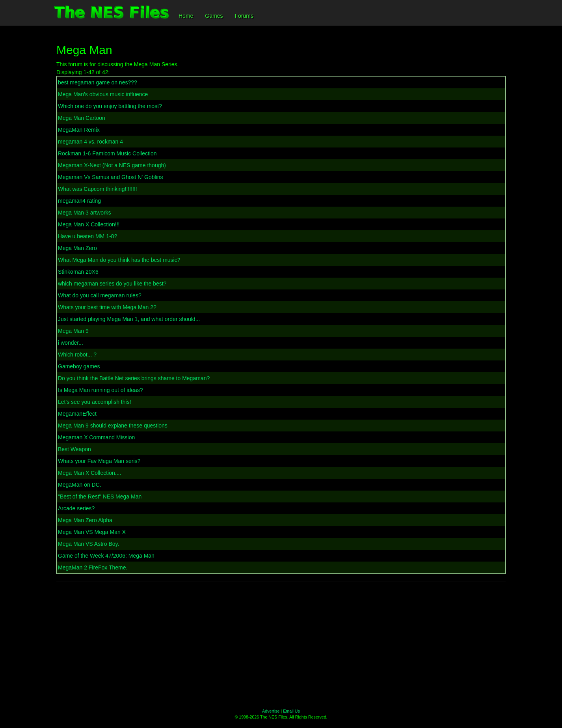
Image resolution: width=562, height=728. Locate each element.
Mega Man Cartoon (82, 118)
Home (186, 16)
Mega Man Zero (77, 248)
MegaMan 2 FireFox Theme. (93, 567)
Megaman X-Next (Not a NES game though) (112, 165)
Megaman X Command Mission (96, 437)
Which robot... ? (77, 355)
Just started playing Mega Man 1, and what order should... (129, 319)
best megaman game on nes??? (98, 82)
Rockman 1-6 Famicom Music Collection (107, 153)
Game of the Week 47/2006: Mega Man (106, 556)
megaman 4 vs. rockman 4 (90, 142)
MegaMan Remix (79, 130)
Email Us (291, 711)
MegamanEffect (77, 414)
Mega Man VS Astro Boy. (88, 544)
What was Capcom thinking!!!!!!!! (98, 189)
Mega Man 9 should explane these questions (113, 426)
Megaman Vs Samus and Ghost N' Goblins (110, 177)
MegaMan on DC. (80, 485)
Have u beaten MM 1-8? (87, 236)
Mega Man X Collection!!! (89, 224)
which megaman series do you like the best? (112, 284)
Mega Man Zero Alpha (85, 520)
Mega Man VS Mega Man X (92, 532)
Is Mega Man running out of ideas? (100, 390)
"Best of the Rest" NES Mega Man (100, 497)
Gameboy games (79, 366)
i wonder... (71, 343)
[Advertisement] (281, 645)
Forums (244, 16)
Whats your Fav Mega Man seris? (99, 461)
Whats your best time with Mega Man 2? (107, 307)
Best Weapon (74, 449)
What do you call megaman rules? (100, 295)
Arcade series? (76, 508)
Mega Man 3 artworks (85, 213)
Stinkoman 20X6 (78, 272)
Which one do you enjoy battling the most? (110, 106)
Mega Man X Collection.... (89, 473)
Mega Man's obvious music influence (103, 94)
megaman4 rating (79, 201)
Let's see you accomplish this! (95, 402)
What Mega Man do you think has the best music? (119, 260)
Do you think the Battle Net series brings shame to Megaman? (134, 378)
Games (214, 16)
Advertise (271, 711)
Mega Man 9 (73, 331)
